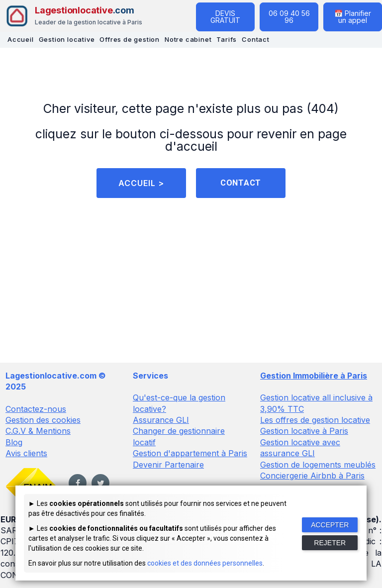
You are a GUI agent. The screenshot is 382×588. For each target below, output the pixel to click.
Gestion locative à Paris (304, 431)
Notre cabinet (188, 39)
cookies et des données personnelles (205, 563)
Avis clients (26, 454)
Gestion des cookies (43, 420)
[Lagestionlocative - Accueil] (74, 16)
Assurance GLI (161, 420)
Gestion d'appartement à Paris (190, 454)
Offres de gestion (130, 39)
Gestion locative (67, 39)
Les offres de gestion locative (315, 420)
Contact (256, 39)
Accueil (21, 39)
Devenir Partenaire (168, 465)
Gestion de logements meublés (318, 465)
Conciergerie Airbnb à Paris (312, 476)
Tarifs (227, 39)
